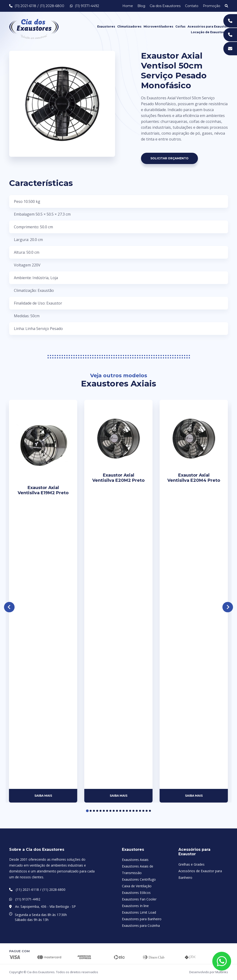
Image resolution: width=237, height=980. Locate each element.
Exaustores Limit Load (139, 912)
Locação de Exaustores (209, 32)
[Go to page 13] (127, 811)
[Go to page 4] (97, 811)
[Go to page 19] (147, 811)
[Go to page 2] (91, 811)
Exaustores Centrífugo (139, 879)
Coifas (180, 26)
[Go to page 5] (100, 811)
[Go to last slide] (9, 607)
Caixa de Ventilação (137, 886)
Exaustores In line (135, 906)
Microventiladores (158, 26)
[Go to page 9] (114, 811)
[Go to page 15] (133, 811)
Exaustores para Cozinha (141, 926)
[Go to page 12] (124, 811)
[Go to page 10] (117, 811)
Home (128, 6)
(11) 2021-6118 (25, 6)
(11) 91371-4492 (84, 6)
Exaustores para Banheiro (142, 919)
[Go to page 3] (94, 811)
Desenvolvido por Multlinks (209, 972)
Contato (192, 6)
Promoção (212, 6)
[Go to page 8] (110, 811)
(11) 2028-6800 (52, 6)
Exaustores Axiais (135, 860)
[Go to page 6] (104, 811)
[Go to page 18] (143, 811)
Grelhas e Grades (191, 864)
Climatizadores (129, 26)
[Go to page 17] (140, 811)
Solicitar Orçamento (169, 158)
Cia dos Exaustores (165, 6)
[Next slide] (228, 607)
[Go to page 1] (87, 811)
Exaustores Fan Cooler (139, 899)
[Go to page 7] (107, 811)
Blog (141, 6)
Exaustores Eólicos (136, 893)
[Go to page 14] (130, 811)
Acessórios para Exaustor (208, 26)
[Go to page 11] (120, 811)
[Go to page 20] (150, 811)
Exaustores (106, 26)
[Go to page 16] (137, 811)
